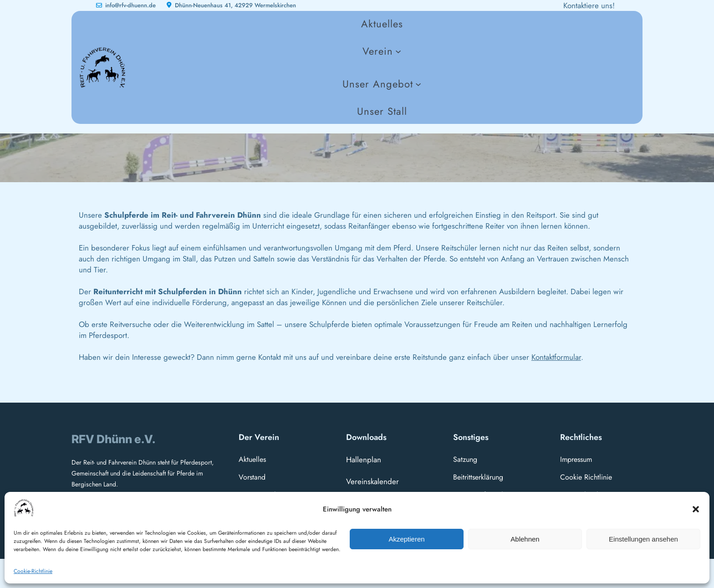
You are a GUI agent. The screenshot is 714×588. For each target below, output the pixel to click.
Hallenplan (364, 460)
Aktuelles (252, 459)
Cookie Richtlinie (586, 477)
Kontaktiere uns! (589, 5)
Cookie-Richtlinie (33, 571)
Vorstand (252, 477)
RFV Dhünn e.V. (113, 439)
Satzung (465, 459)
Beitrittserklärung (478, 477)
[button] (696, 509)
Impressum (576, 459)
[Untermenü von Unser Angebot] (382, 84)
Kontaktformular (556, 357)
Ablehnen (525, 539)
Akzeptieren (406, 539)
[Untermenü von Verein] (382, 51)
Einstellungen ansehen (643, 539)
